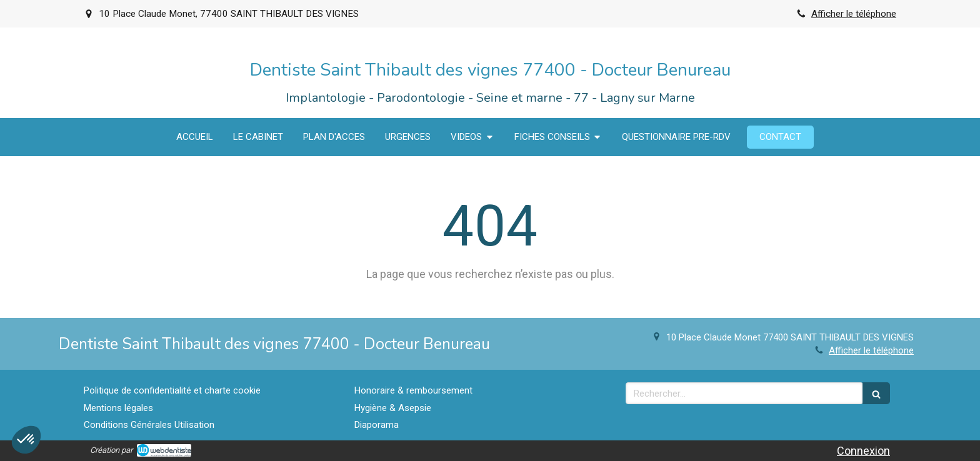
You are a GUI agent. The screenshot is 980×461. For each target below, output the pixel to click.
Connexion (863, 451)
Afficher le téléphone (854, 14)
